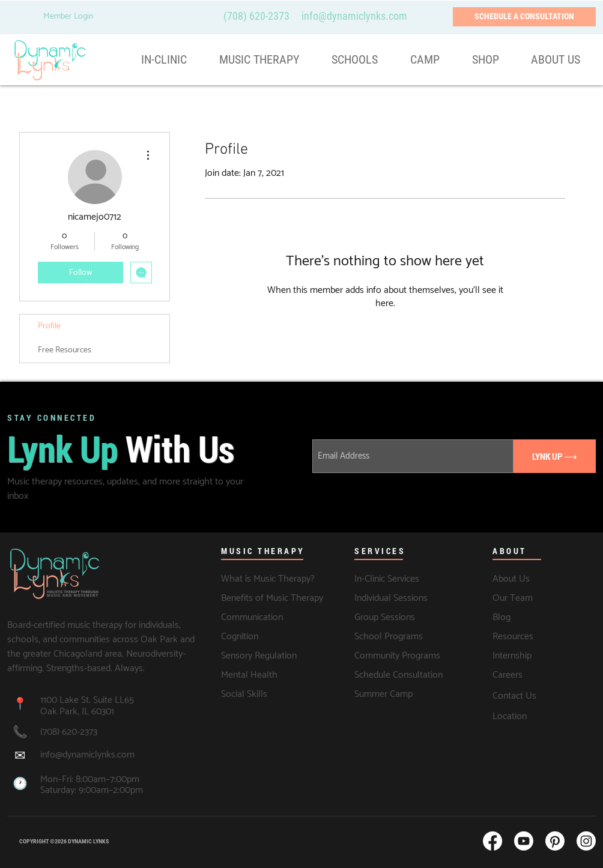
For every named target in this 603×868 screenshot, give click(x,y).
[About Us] (540, 579)
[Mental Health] (265, 675)
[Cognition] (253, 637)
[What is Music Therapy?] (269, 579)
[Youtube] (524, 841)
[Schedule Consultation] (400, 675)
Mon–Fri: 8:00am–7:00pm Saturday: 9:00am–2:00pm (92, 785)
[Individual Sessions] (406, 598)
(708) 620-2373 (256, 16)
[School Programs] (392, 637)
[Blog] (525, 618)
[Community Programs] (400, 656)
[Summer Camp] (384, 695)
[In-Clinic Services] (402, 579)
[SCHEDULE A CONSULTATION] (524, 17)
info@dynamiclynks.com (87, 755)
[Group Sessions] (386, 618)
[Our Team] (544, 598)
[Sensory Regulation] (265, 656)
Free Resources (65, 350)
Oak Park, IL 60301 (77, 712)
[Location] (544, 717)
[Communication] (253, 618)
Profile (49, 326)
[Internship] (538, 656)
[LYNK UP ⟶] (555, 456)
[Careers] (544, 675)
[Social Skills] (265, 695)
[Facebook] (492, 841)
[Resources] (531, 637)
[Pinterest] (555, 841)
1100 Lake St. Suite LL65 (88, 700)
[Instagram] (586, 841)
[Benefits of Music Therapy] (272, 598)
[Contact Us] (544, 696)
